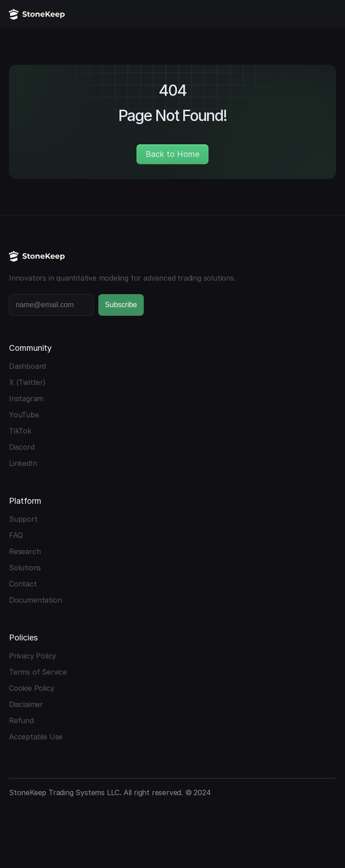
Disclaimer (26, 704)
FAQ (16, 535)
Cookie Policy (31, 688)
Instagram (26, 398)
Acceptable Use (36, 737)
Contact (23, 584)
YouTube (24, 415)
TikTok (20, 431)
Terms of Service (38, 672)
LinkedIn (23, 463)
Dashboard (27, 366)
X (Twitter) (27, 382)
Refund (21, 720)
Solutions (25, 568)
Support (23, 519)
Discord (22, 447)
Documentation (35, 600)
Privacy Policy (33, 656)
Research (25, 551)
